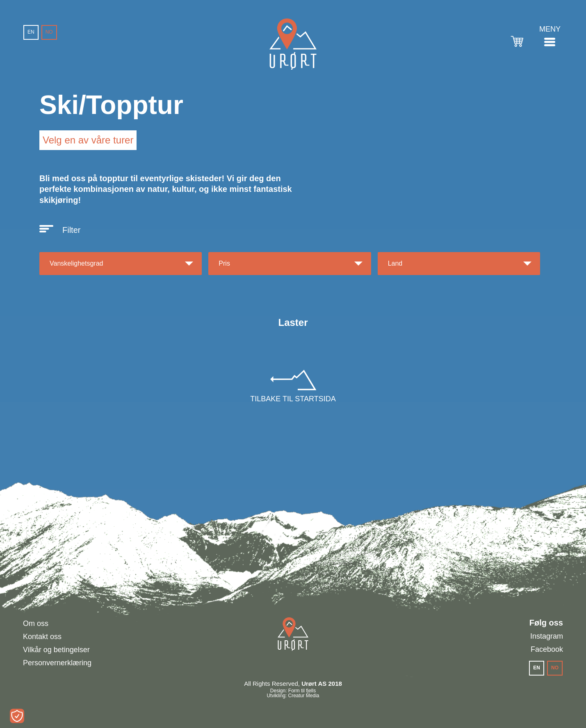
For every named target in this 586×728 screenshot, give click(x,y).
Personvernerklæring (57, 663)
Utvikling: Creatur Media (293, 696)
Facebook (547, 649)
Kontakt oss (42, 637)
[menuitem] (31, 32)
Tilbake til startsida (293, 399)
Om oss (36, 623)
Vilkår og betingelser (56, 650)
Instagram (547, 636)
